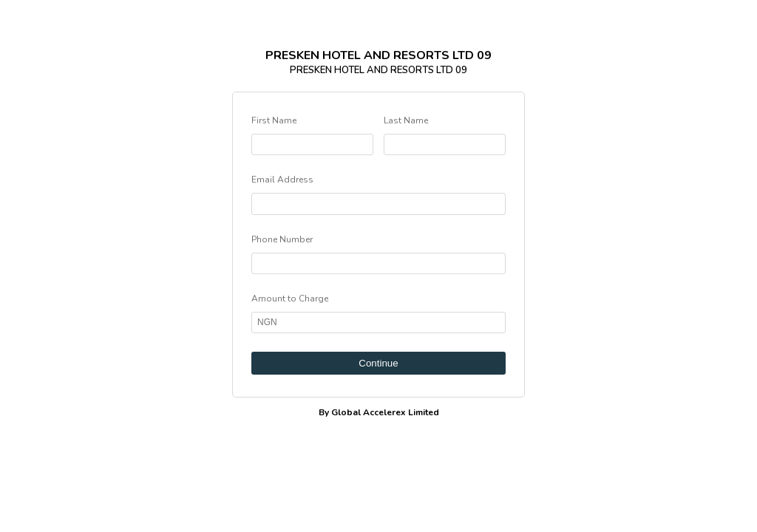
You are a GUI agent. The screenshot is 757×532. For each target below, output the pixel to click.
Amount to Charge (290, 299)
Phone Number (282, 239)
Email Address (282, 180)
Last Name (406, 120)
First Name (274, 120)
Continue (378, 363)
